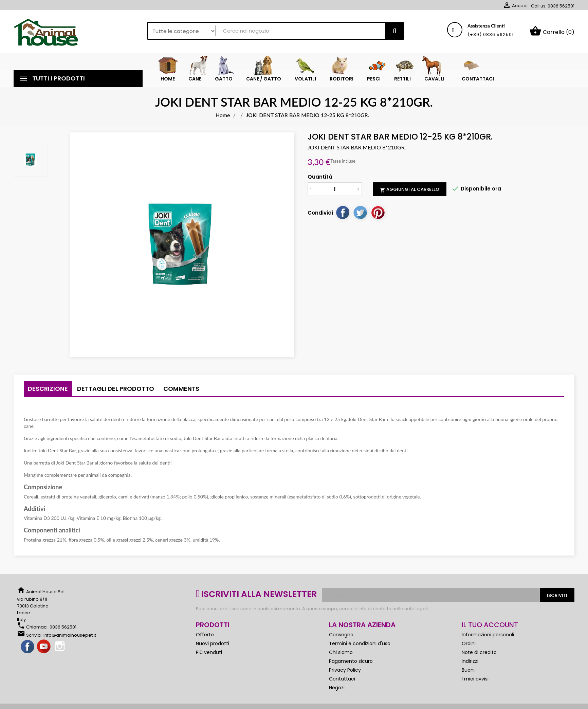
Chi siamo (341, 652)
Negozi (337, 688)
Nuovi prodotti (213, 643)
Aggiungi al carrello (410, 189)
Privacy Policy (345, 670)
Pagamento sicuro (351, 661)
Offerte (205, 635)
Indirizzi (470, 661)
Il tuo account (490, 625)
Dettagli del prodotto (116, 389)
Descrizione (48, 389)
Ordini (469, 643)
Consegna (341, 635)
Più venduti (209, 652)
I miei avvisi (475, 679)
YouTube (44, 647)
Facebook (28, 647)
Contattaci (342, 679)
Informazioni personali (488, 635)
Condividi (343, 212)
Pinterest (378, 212)
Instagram (60, 647)
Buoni (468, 670)
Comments (181, 389)
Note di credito (479, 652)
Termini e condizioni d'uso (360, 643)
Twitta (360, 212)
